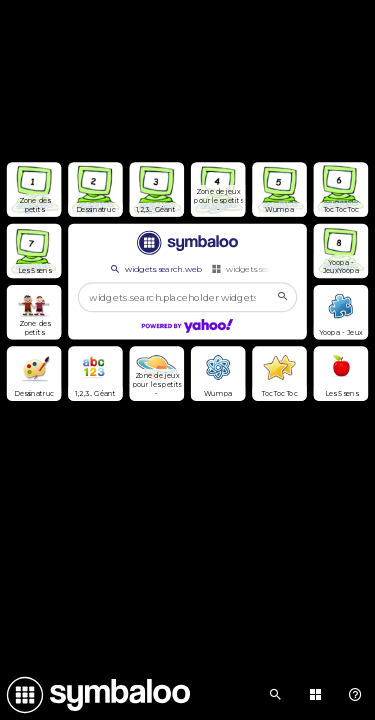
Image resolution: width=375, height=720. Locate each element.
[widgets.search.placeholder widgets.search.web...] (187, 297)
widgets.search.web (155, 269)
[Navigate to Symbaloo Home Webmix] (95, 695)
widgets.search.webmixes (267, 269)
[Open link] (34, 189)
